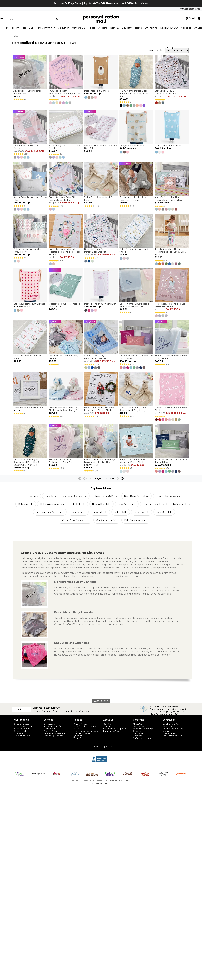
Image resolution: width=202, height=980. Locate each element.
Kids (24, 28)
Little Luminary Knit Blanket (169, 146)
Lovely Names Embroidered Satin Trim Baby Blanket (134, 305)
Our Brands (138, 726)
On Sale (198, 28)
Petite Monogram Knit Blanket (100, 304)
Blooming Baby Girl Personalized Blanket (95, 251)
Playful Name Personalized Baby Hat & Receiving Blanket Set (135, 94)
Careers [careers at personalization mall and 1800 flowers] (137, 731)
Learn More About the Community (168, 713)
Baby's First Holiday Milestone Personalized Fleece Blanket (100, 409)
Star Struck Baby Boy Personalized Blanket (166, 92)
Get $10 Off (22, 709)
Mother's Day (79, 28)
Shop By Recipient (23, 726)
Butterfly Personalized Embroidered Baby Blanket (63, 461)
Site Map (18, 733)
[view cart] (199, 18)
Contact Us (49, 724)
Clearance (186, 28)
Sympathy (127, 28)
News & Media (140, 733)
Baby (32, 28)
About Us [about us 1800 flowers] (137, 724)
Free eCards (169, 733)
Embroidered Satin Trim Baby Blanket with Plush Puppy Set (64, 409)
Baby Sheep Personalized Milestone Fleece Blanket (133, 461)
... (182, 263)
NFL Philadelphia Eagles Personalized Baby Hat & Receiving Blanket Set (26, 462)
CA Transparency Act (143, 738)
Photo (92, 28)
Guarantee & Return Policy (86, 731)
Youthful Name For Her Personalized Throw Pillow (168, 199)
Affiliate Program (52, 731)
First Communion (46, 28)
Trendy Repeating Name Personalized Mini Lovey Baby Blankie (170, 252)
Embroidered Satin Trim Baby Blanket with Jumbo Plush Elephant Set (99, 462)
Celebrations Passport (54, 733)
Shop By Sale (21, 731)
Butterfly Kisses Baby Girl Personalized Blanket (62, 199)
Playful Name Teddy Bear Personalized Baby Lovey (133, 409)
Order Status (50, 729)
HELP (108, 784)
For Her (4, 28)
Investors (137, 736)
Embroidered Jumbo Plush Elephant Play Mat (133, 199)
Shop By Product (22, 729)
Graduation (64, 28)
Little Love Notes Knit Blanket (29, 304)
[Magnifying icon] (58, 19)
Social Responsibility (143, 729)
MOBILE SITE (98, 784)
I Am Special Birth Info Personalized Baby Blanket (65, 92)
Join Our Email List (53, 726)
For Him (15, 28)
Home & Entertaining (146, 28)
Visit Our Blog (110, 726)
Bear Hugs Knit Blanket (96, 91)
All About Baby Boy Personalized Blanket (95, 357)
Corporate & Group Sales (115, 729)
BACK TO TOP (101, 701)
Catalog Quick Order (54, 736)
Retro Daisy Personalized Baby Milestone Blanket (171, 305)
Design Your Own (169, 28)
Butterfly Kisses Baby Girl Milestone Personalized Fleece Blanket (65, 252)
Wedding (103, 28)
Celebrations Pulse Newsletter (172, 725)
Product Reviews (22, 736)
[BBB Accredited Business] (99, 762)
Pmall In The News (112, 731)
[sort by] (177, 50)
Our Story (108, 724)
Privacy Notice (85, 711)
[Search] (34, 19)
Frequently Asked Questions (82, 735)
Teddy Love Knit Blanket (132, 146)
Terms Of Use (80, 738)
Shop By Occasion (23, 724)
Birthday (115, 28)
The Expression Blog (172, 736)
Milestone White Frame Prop (28, 408)
